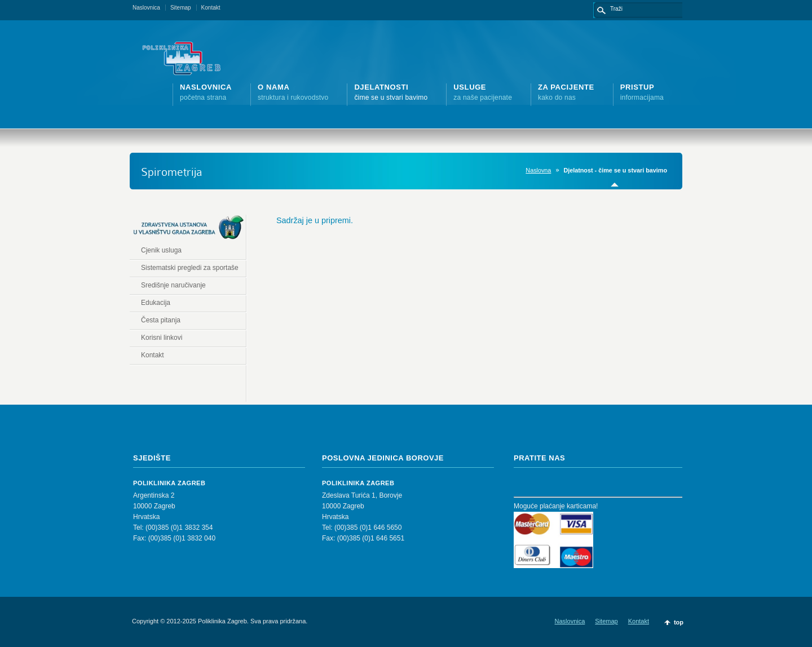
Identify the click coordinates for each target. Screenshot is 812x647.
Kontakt (211, 8)
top (679, 622)
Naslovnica (146, 8)
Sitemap (181, 8)
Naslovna (538, 170)
